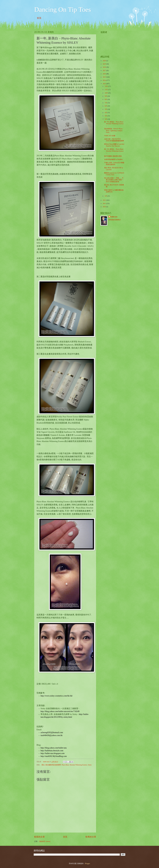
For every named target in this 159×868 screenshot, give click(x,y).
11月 (106, 90)
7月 (106, 103)
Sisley (90, 765)
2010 (105, 207)
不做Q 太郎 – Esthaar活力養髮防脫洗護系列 (114, 164)
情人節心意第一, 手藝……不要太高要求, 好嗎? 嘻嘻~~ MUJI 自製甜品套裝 (114, 180)
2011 (105, 204)
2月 (106, 119)
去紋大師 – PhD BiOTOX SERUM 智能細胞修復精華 (114, 140)
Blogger (87, 864)
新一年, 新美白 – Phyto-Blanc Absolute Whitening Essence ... (114, 124)
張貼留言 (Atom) (45, 841)
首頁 (39, 18)
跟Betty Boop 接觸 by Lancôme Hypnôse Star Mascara (114, 145)
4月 (106, 113)
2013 (105, 84)
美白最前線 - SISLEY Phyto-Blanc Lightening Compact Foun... (114, 131)
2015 (105, 77)
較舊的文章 (91, 837)
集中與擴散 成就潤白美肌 (113, 156)
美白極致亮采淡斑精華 (53, 765)
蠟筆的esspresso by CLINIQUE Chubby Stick (114, 174)
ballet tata (114, 217)
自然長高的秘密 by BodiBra (113, 159)
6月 (106, 106)
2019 (105, 64)
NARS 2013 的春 (110, 136)
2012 (105, 200)
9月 (106, 96)
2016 (105, 74)
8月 (106, 99)
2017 (105, 71)
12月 (106, 86)
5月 (106, 109)
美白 (43, 765)
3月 (106, 116)
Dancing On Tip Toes (63, 9)
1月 (106, 196)
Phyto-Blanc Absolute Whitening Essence (74, 765)
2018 (105, 67)
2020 (105, 61)
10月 (106, 93)
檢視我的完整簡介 (115, 220)
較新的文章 (39, 837)
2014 (105, 80)
